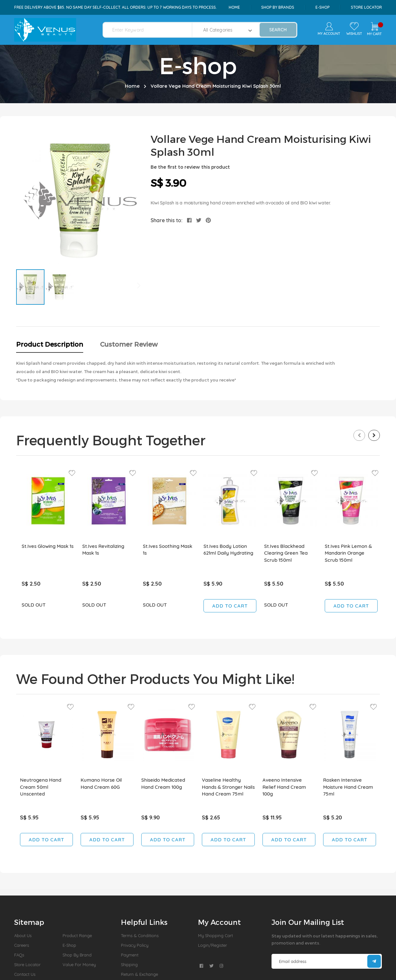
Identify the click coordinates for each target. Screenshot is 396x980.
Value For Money (79, 965)
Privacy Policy (135, 945)
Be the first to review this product (190, 167)
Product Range (77, 935)
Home (234, 7)
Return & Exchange (139, 974)
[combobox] (151, 30)
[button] (59, 287)
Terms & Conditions (140, 935)
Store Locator (366, 7)
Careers (22, 945)
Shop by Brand (77, 955)
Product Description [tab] (50, 344)
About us (23, 935)
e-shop (322, 7)
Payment (130, 955)
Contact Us (25, 974)
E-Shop (69, 945)
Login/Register (213, 945)
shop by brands (278, 7)
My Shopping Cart (215, 935)
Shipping (129, 965)
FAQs (19, 955)
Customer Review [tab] (129, 344)
